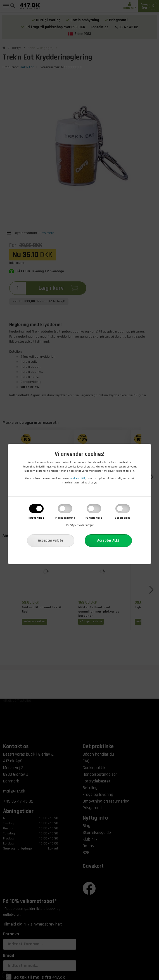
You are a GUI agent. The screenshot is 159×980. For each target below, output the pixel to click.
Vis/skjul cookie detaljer (80, 526)
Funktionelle (94, 518)
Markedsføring (65, 518)
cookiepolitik (78, 478)
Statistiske (123, 518)
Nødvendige (36, 518)
